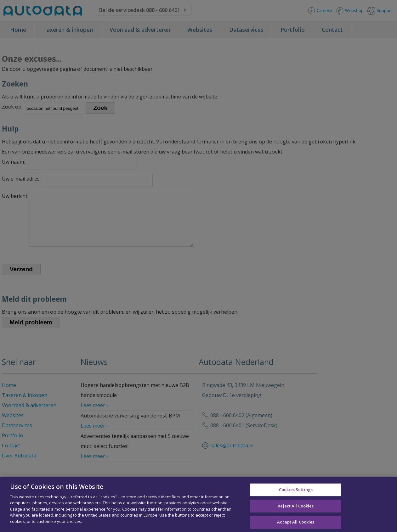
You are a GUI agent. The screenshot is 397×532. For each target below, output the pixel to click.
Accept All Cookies (296, 524)
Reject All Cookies (296, 508)
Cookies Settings (296, 492)
